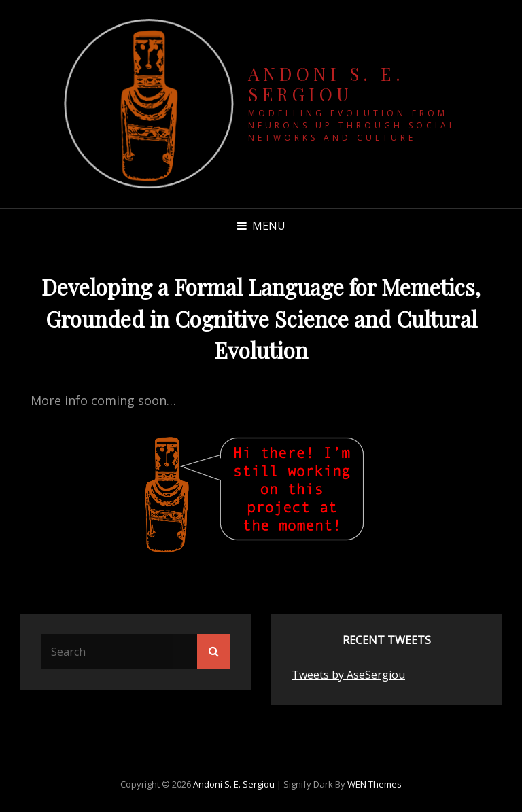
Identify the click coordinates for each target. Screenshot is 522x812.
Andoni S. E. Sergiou (326, 84)
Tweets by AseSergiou (348, 675)
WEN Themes (375, 784)
